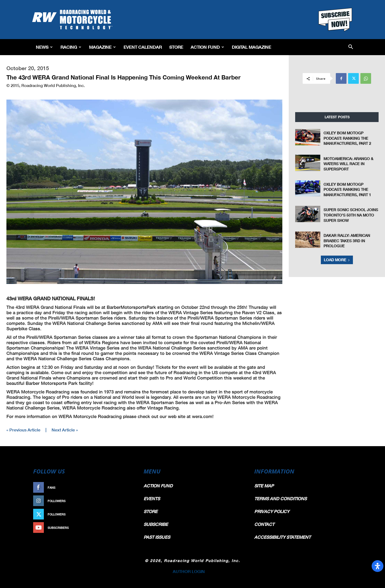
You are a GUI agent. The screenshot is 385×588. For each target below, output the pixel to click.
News (44, 47)
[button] (351, 47)
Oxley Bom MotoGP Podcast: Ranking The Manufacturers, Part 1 (347, 189)
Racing (71, 47)
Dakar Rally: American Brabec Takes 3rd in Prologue (347, 241)
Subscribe (122, 528)
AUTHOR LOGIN (189, 571)
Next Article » (65, 430)
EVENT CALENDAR (143, 47)
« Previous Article (23, 430)
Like (128, 488)
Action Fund (207, 47)
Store (176, 47)
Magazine (102, 47)
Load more (337, 260)
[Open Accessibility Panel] (378, 566)
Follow (125, 501)
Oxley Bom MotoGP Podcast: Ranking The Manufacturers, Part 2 (347, 138)
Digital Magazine (251, 47)
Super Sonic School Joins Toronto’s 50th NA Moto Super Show (351, 215)
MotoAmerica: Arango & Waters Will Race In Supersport (348, 164)
